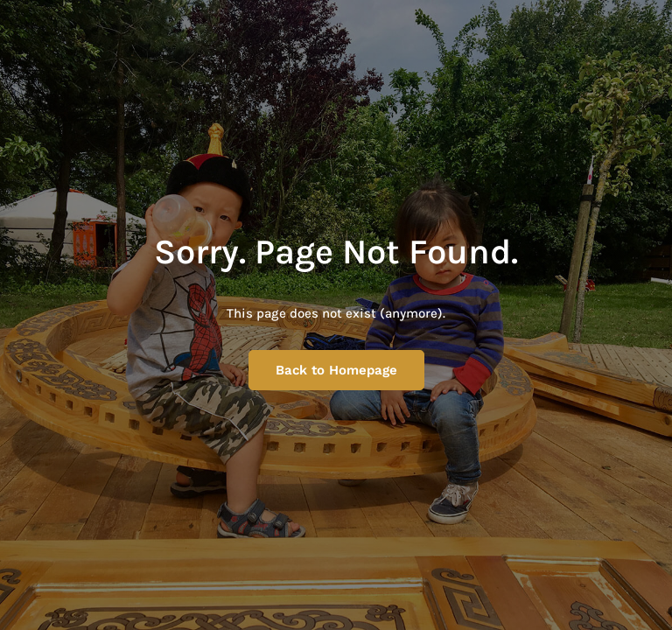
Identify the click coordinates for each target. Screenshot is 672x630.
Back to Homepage (336, 370)
